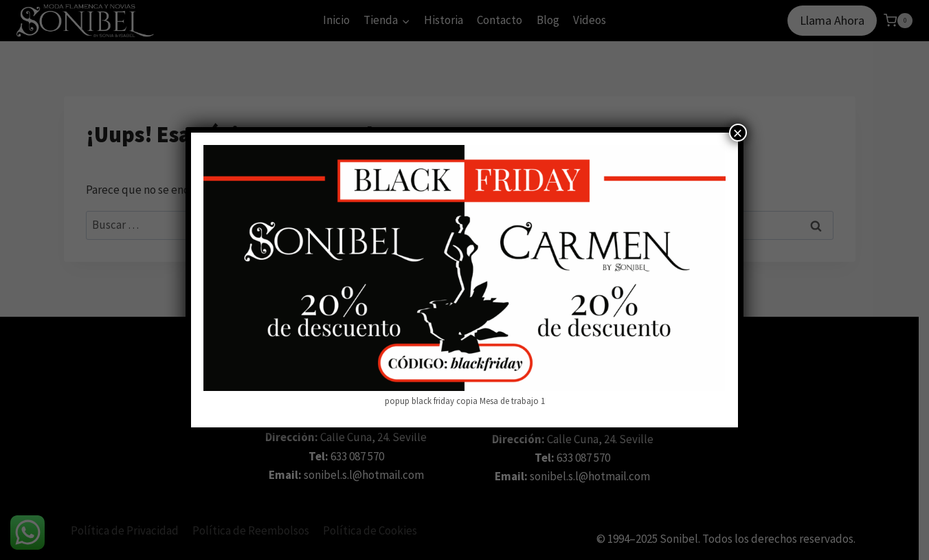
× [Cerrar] (738, 133)
